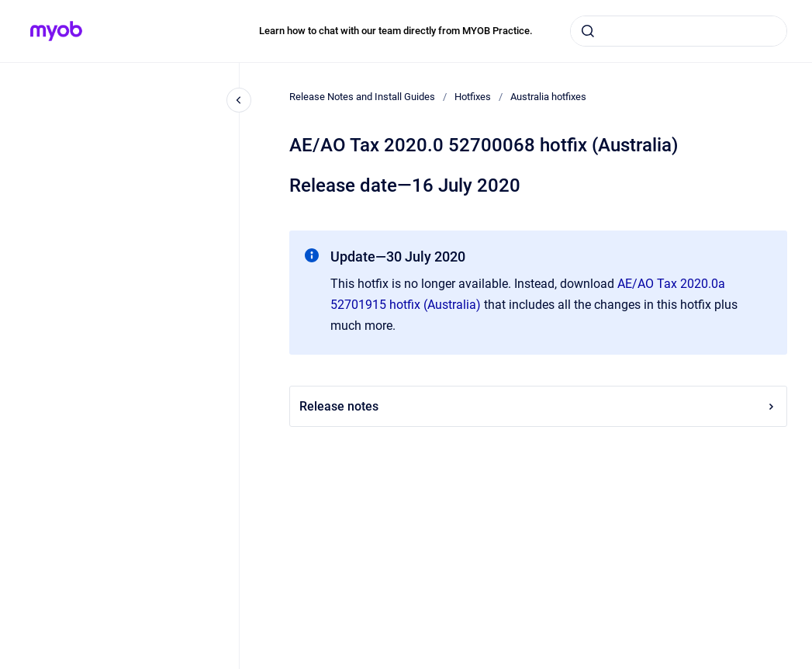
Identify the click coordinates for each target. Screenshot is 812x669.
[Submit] (588, 31)
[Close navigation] (239, 100)
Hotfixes (473, 97)
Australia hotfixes (548, 97)
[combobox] (679, 31)
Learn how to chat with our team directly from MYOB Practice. (396, 31)
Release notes (538, 406)
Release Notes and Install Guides (362, 97)
